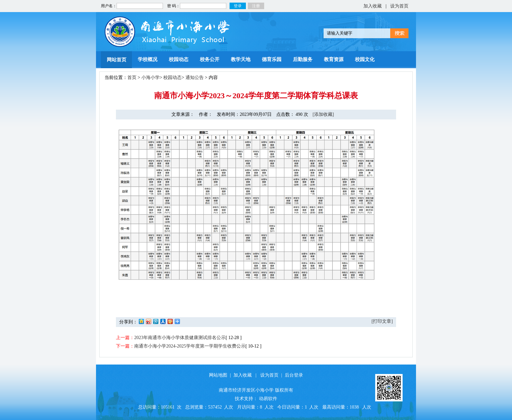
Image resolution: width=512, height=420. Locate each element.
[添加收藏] (323, 114)
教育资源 (334, 59)
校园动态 (179, 59)
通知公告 (195, 78)
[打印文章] (382, 321)
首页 (132, 78)
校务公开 (210, 59)
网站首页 (117, 60)
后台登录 (294, 375)
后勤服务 (303, 59)
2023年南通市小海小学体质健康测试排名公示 (180, 338)
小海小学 (151, 78)
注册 (256, 6)
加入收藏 (373, 6)
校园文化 (365, 59)
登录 (238, 6)
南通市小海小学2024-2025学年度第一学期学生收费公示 (190, 346)
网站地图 (218, 375)
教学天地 (241, 59)
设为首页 (399, 6)
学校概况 (148, 59)
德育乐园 (272, 59)
